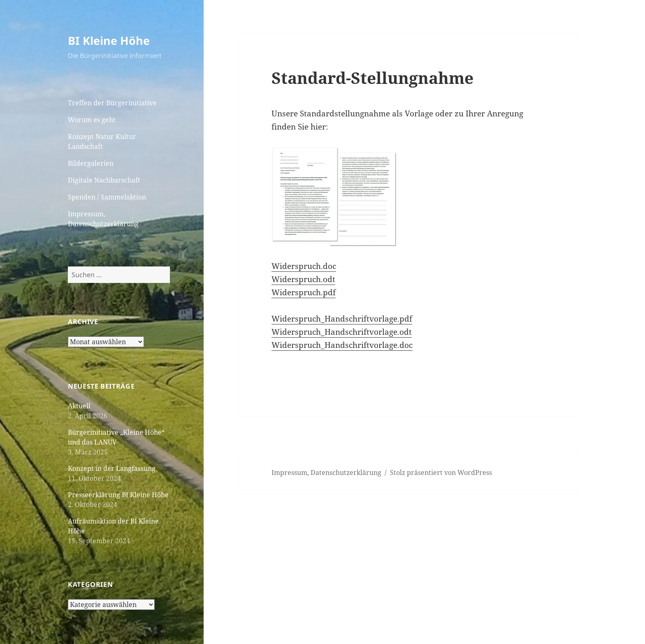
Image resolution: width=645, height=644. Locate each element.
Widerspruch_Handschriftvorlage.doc (342, 345)
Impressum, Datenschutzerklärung (103, 219)
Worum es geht (92, 120)
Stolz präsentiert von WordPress (441, 473)
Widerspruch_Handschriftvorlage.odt (342, 332)
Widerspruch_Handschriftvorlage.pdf (342, 319)
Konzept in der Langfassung (112, 468)
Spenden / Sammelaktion (107, 197)
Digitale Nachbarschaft (104, 180)
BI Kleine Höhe (109, 41)
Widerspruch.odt (303, 279)
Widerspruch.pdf (304, 292)
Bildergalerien (91, 163)
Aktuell (79, 406)
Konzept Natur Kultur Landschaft (102, 141)
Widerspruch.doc (304, 266)
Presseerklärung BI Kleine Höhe (118, 495)
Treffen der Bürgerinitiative (112, 103)
